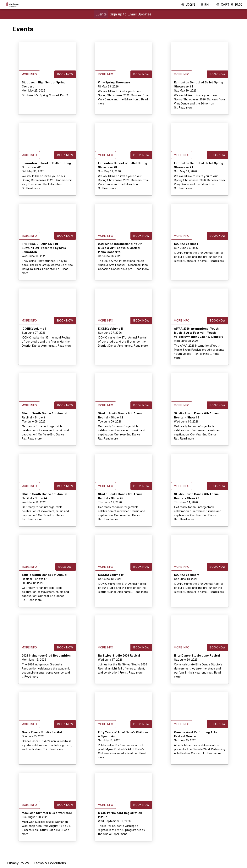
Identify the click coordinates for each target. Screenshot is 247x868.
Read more (186, 108)
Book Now (65, 74)
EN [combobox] (206, 5)
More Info (29, 74)
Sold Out (66, 567)
